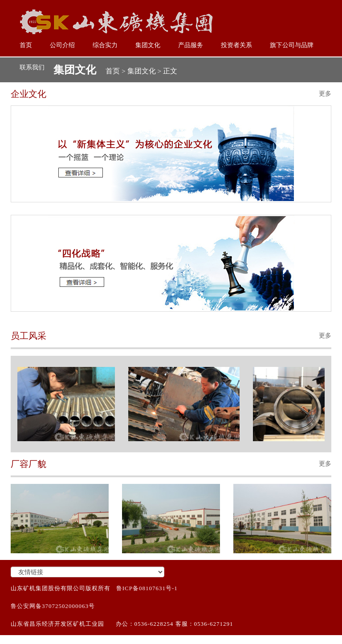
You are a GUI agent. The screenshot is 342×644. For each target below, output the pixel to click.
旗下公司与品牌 (292, 45)
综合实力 (105, 45)
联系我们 (32, 67)
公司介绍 (62, 45)
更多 (325, 94)
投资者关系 (236, 45)
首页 (26, 45)
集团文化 (148, 45)
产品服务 (191, 45)
